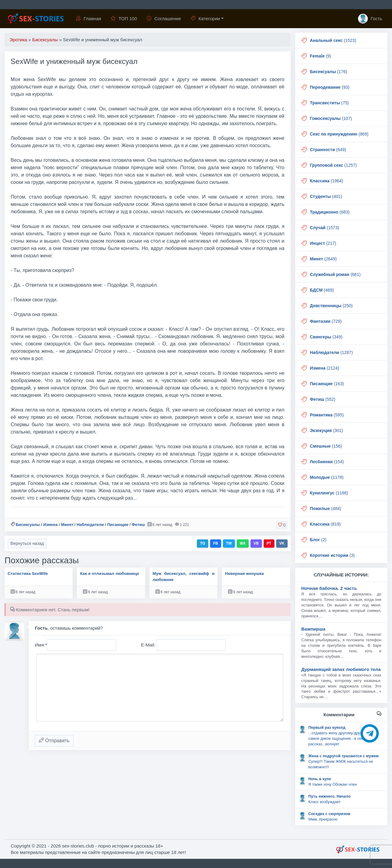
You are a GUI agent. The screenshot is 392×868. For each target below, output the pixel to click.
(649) (328, 150)
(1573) (325, 228)
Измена (50, 525)
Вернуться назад (27, 543)
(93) (330, 87)
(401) (326, 196)
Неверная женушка (245, 574)
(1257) (333, 165)
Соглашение (164, 19)
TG (203, 543)
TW (229, 543)
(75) (329, 103)
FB (216, 543)
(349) (326, 337)
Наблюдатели (90, 525)
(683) (330, 212)
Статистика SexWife (28, 574)
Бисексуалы (28, 525)
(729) (326, 321)
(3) (332, 555)
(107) (331, 118)
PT (269, 543)
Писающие (118, 525)
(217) (323, 243)
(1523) (333, 40)
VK (282, 543)
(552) (323, 399)
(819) (325, 524)
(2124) (324, 368)
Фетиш (138, 525)
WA (243, 543)
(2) (318, 540)
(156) (326, 446)
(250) (331, 306)
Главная (89, 19)
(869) (339, 134)
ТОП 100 (124, 19)
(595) (327, 415)
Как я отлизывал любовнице (109, 574)
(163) (327, 384)
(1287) (331, 352)
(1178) (327, 477)
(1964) (327, 181)
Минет (67, 525)
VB (256, 543)
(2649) (323, 259)
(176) (329, 72)
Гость (370, 19)
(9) (320, 56)
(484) (326, 509)
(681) (335, 274)
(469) (322, 290)
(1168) (329, 493)
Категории (205, 19)
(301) (326, 430)
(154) (327, 462)
